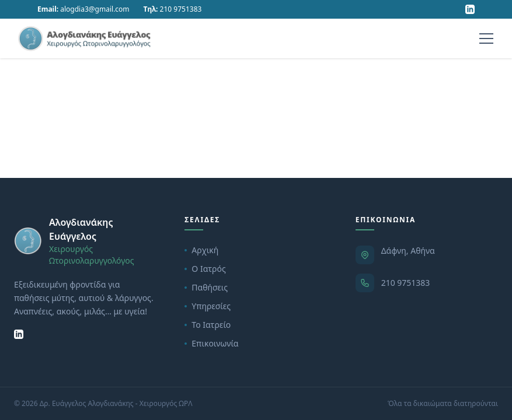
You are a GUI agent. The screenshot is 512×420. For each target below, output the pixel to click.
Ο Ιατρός (205, 269)
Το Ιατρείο (208, 325)
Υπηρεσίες (208, 306)
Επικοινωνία (211, 343)
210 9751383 (406, 283)
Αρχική (201, 250)
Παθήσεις (206, 287)
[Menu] (486, 38)
